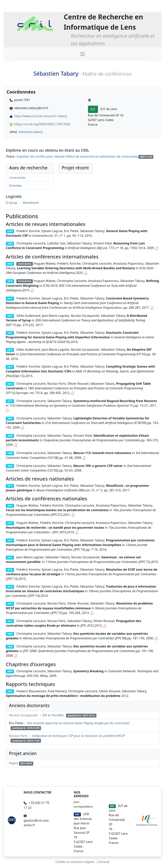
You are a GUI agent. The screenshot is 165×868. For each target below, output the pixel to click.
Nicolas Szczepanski (23, 715)
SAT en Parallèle (53, 715)
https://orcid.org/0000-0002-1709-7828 (42, 124)
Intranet (104, 862)
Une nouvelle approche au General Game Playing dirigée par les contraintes (78, 723)
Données (15, 186)
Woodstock (31, 203)
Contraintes (17, 178)
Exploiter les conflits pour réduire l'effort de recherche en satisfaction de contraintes (77, 156)
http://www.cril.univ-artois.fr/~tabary (41, 116)
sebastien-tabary (31, 132)
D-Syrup (12, 203)
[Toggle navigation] (82, 54)
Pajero (14, 763)
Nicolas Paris (18, 736)
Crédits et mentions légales (75, 862)
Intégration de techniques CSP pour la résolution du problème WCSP (78, 736)
